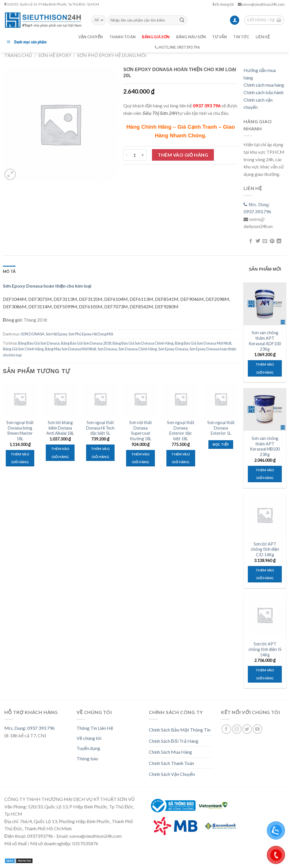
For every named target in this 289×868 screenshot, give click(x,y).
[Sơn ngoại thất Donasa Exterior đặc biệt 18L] (181, 399)
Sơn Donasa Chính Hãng (138, 349)
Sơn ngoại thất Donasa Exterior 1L (221, 428)
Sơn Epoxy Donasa (173, 349)
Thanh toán (123, 37)
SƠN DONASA (33, 334)
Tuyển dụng (88, 748)
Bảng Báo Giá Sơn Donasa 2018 (86, 343)
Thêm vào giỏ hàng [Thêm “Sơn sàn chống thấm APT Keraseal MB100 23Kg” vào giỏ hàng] (265, 474)
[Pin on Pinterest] (272, 241)
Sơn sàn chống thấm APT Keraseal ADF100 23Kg (265, 341)
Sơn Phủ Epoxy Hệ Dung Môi (112, 55)
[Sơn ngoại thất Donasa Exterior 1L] (221, 399)
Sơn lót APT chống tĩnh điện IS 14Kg (265, 649)
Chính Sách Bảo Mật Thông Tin (180, 730)
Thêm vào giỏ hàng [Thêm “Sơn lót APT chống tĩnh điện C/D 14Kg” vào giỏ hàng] (265, 574)
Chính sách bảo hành (264, 92)
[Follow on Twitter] (247, 729)
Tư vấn (219, 37)
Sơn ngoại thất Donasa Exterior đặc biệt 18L (181, 431)
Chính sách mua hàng (264, 85)
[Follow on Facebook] (226, 729)
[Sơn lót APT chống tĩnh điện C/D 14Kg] (265, 515)
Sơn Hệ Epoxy (55, 55)
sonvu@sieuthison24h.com (261, 4)
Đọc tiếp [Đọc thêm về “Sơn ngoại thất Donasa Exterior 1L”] (221, 444)
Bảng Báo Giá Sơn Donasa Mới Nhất (203, 343)
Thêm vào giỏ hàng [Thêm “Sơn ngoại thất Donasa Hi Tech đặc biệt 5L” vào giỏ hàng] (100, 453)
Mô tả (9, 271)
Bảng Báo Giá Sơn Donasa (39, 343)
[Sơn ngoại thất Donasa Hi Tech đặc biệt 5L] (100, 399)
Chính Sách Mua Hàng (170, 752)
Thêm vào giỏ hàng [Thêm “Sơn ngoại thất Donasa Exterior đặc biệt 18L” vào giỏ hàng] (181, 458)
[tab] (9, 271)
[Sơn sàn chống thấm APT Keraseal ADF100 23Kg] (265, 304)
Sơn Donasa (107, 349)
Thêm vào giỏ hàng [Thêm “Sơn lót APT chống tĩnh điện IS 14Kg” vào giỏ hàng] (265, 674)
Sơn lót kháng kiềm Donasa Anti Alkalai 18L (60, 428)
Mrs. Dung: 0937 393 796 (30, 728)
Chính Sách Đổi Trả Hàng (174, 741)
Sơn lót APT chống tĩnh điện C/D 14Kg (265, 549)
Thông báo (87, 758)
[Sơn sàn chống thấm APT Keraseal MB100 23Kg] (265, 409)
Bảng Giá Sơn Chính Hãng (23, 349)
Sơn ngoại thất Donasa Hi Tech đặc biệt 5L (100, 428)
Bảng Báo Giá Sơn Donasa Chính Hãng (143, 343)
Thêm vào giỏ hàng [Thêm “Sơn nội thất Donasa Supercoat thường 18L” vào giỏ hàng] (141, 458)
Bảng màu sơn (191, 37)
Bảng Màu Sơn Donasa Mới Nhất (71, 349)
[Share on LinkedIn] (279, 241)
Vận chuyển (91, 37)
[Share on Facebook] (251, 241)
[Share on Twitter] (258, 241)
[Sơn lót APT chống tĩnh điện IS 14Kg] (265, 615)
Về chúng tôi (223, 4)
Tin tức (241, 37)
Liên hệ (263, 37)
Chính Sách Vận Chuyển (172, 774)
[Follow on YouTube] (257, 729)
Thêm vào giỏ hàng (183, 155)
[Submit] (182, 20)
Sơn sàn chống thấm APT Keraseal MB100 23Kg (265, 446)
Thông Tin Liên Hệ (95, 728)
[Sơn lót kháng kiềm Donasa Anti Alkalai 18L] (60, 399)
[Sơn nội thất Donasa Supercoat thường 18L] (140, 399)
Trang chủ (18, 55)
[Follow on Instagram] (237, 729)
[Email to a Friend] (265, 241)
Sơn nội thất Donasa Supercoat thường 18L (141, 431)
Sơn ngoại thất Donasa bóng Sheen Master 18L (20, 431)
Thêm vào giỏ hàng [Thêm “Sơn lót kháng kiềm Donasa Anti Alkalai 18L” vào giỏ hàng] (60, 453)
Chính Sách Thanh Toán (171, 763)
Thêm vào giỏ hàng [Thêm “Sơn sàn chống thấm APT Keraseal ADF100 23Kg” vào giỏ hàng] (265, 368)
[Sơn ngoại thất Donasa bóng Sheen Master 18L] (20, 399)
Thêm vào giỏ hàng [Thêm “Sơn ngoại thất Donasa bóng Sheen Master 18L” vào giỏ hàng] (20, 458)
